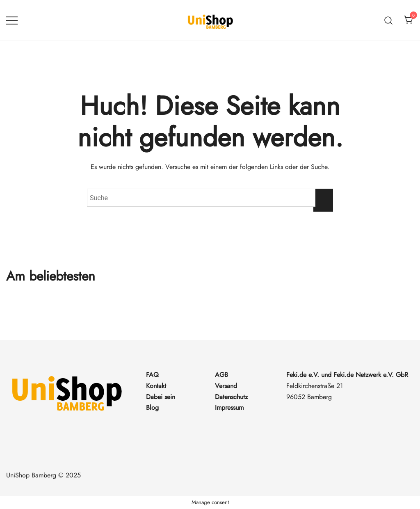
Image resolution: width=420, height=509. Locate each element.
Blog (152, 407)
